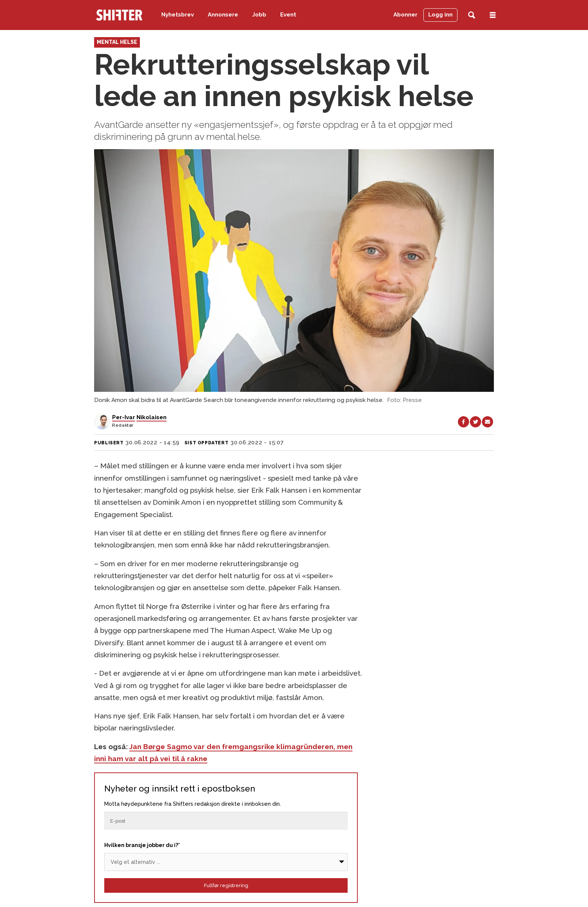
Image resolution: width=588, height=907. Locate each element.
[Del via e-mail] (487, 422)
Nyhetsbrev (178, 15)
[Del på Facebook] (463, 422)
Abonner (405, 15)
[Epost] (226, 821)
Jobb (259, 15)
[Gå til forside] (119, 15)
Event (288, 15)
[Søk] (472, 15)
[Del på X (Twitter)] (475, 422)
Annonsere (223, 15)
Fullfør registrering (226, 885)
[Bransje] (226, 862)
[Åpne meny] (493, 15)
